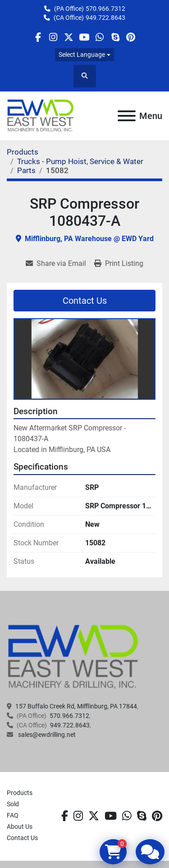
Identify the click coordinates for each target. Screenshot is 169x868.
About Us (20, 827)
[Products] (23, 152)
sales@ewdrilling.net (46, 735)
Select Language (82, 55)
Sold (13, 804)
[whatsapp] (100, 37)
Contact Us (85, 301)
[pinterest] (130, 37)
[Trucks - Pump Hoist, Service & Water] (80, 161)
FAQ (13, 815)
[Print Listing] (119, 264)
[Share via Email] (58, 264)
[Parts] (26, 170)
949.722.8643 (105, 18)
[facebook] (38, 37)
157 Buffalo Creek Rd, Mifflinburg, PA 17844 (76, 706)
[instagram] (53, 37)
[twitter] (69, 37)
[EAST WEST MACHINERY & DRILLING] (73, 656)
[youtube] (84, 37)
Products (20, 793)
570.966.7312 (105, 9)
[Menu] (127, 116)
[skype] (115, 37)
